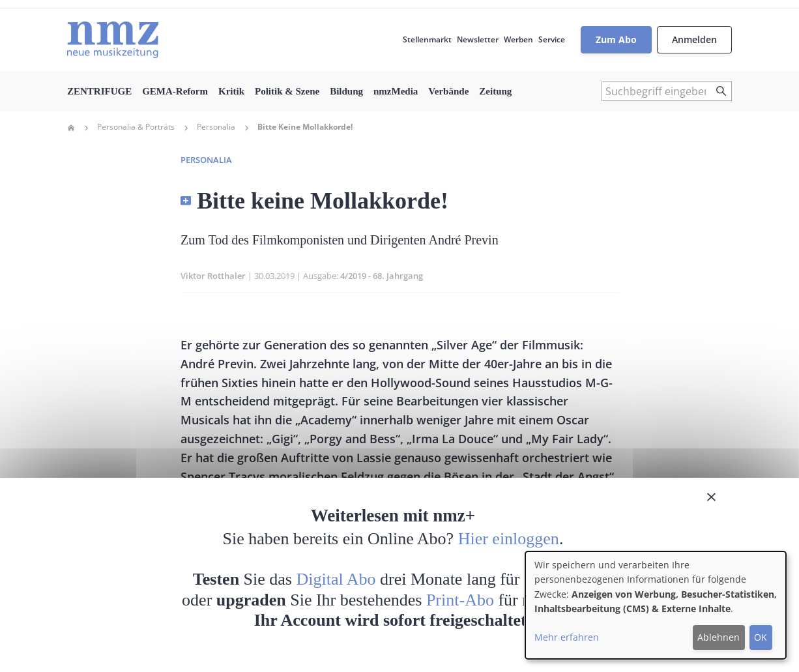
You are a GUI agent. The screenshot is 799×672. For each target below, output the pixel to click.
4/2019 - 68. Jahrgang (382, 276)
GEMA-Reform (175, 91)
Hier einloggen (509, 539)
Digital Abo (336, 579)
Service (552, 39)
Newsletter (478, 39)
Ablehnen (719, 637)
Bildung (346, 91)
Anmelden (694, 39)
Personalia (216, 127)
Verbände (448, 91)
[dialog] (656, 605)
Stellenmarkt (427, 39)
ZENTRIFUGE (99, 91)
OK (761, 637)
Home (71, 128)
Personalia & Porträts (136, 127)
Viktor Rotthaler (213, 276)
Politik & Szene (287, 91)
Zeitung (495, 91)
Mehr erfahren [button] (567, 637)
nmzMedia (396, 91)
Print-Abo (460, 600)
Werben (518, 39)
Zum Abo (616, 39)
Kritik (231, 91)
